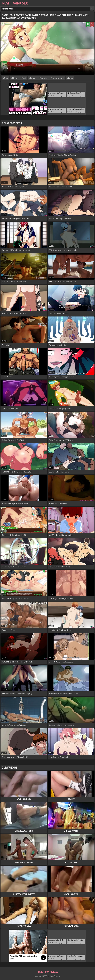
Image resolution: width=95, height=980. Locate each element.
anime (33, 78)
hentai (15, 78)
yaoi (24, 78)
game (71, 78)
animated (44, 78)
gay (7, 78)
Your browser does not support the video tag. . (47, 48)
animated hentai (58, 78)
